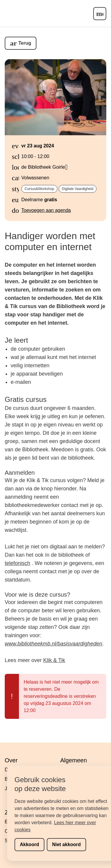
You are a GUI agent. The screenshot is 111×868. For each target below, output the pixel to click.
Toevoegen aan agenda (46, 210)
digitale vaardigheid (78, 189)
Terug (25, 43)
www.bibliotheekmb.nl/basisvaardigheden (53, 644)
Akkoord (29, 844)
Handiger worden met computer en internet (50, 241)
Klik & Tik (54, 660)
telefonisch (17, 563)
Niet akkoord (66, 844)
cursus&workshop (39, 189)
